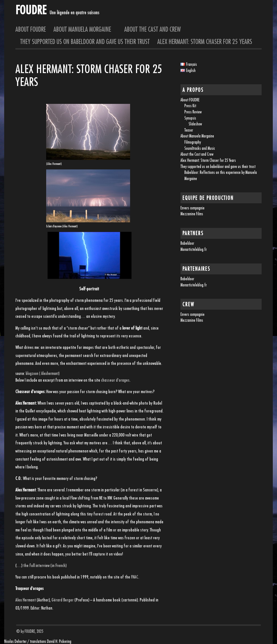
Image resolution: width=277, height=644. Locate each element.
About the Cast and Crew (152, 29)
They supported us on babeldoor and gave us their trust (85, 41)
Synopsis (190, 118)
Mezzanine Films (192, 214)
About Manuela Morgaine (85, 29)
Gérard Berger (63, 600)
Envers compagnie (193, 208)
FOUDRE (31, 10)
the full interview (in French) (45, 565)
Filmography (193, 142)
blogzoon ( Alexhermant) (43, 373)
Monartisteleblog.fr (194, 249)
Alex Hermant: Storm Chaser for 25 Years (205, 41)
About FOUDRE (31, 29)
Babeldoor (187, 243)
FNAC (135, 577)
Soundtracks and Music (200, 148)
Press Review (193, 112)
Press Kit (190, 106)
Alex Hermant (26, 600)
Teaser (189, 130)
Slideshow (195, 124)
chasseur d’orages (115, 380)
